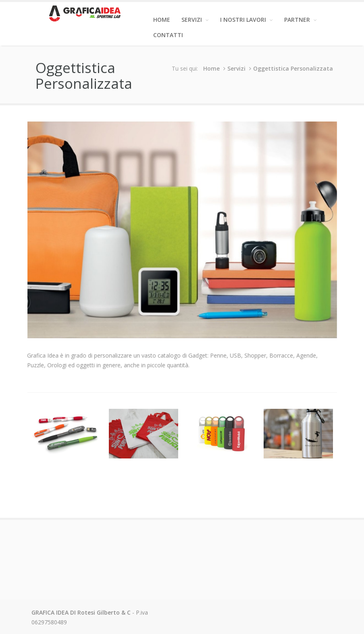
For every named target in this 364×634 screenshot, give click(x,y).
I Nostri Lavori (246, 20)
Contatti (168, 35)
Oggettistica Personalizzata (294, 68)
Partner (301, 20)
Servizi (195, 20)
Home (162, 20)
